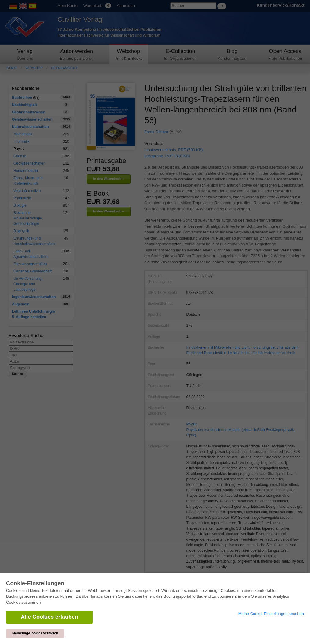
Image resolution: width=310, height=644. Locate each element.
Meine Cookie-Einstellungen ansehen (271, 614)
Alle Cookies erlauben (49, 617)
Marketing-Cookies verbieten (35, 633)
